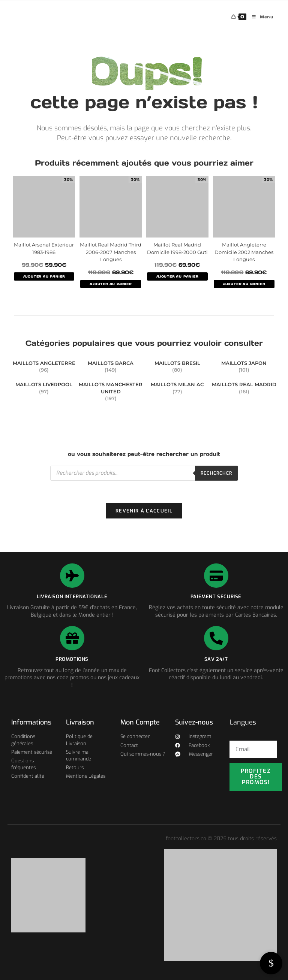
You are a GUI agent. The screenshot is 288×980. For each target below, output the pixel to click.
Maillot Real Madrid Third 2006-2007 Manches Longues (111, 252)
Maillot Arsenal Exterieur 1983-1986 (44, 248)
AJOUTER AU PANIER (44, 276)
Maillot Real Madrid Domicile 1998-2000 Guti (177, 248)
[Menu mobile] (260, 17)
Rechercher (216, 473)
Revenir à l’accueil (144, 511)
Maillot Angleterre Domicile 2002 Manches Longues (244, 252)
